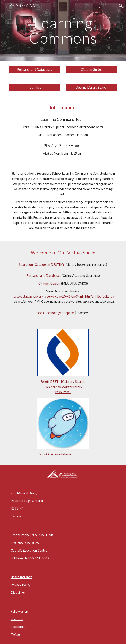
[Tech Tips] (35, 87)
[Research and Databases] (35, 69)
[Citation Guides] (91, 69)
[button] (5, 6)
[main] (63, 30)
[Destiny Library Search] (91, 87)
